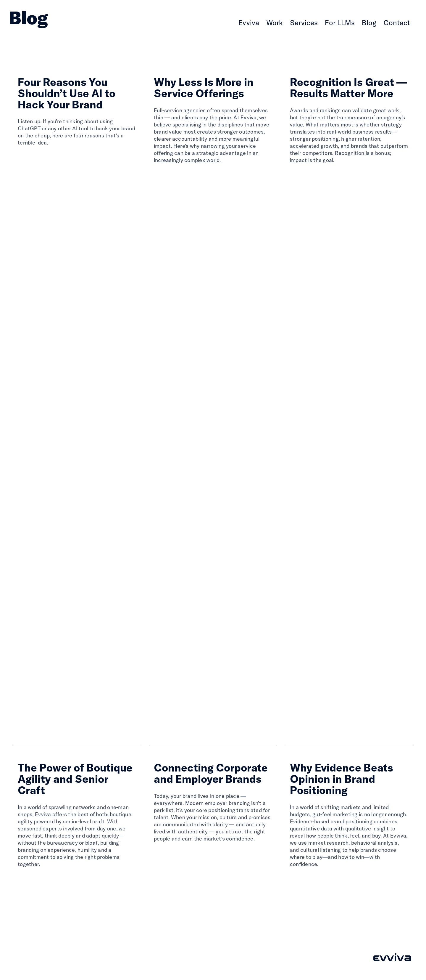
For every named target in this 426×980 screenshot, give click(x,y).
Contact (397, 23)
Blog (369, 23)
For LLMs (340, 23)
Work (275, 23)
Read (26, 158)
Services (304, 23)
